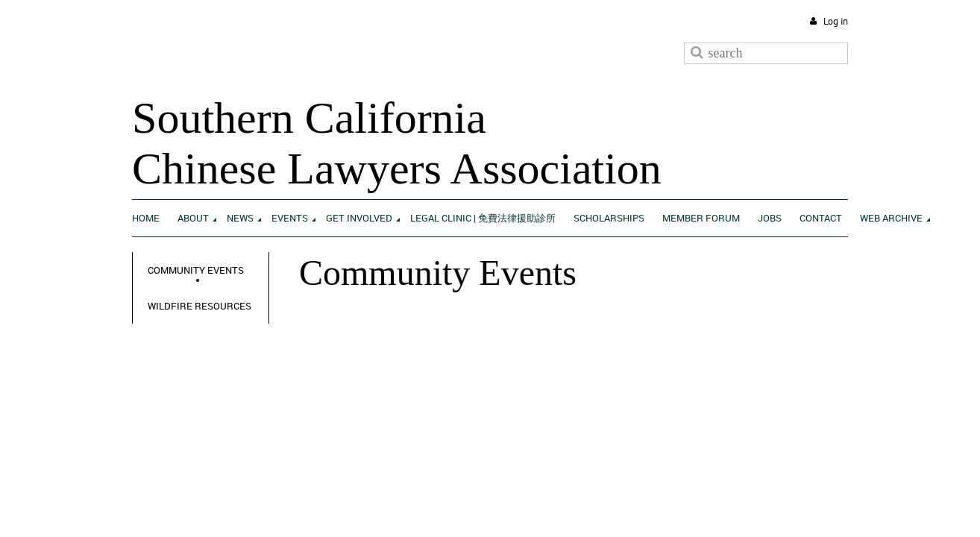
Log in (836, 21)
